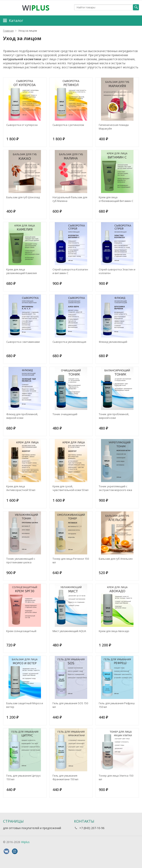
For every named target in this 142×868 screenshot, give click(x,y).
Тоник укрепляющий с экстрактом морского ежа (115, 488)
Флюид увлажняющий (113, 342)
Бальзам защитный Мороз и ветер (25, 705)
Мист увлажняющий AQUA (69, 631)
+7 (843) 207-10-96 (92, 828)
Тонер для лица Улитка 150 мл (116, 777)
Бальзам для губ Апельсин (116, 559)
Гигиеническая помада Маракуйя (114, 127)
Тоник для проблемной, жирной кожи (114, 416)
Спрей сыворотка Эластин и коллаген (117, 271)
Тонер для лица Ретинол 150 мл (71, 560)
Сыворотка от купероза (22, 125)
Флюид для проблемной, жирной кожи (22, 416)
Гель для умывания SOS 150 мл (70, 705)
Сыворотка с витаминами (23, 342)
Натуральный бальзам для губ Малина (70, 199)
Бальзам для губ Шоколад (23, 197)
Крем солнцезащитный (21, 631)
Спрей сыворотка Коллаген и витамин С (70, 271)
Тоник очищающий (65, 414)
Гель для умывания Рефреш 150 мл (117, 705)
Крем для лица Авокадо (114, 631)
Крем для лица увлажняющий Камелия (22, 271)
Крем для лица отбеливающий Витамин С (116, 199)
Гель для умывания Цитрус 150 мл (24, 777)
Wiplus (25, 842)
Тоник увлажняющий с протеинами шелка (21, 560)
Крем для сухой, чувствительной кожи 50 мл (70, 488)
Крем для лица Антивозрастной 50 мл (21, 488)
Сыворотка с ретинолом (68, 125)
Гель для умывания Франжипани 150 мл (65, 777)
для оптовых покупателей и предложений (32, 828)
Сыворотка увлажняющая (69, 342)
